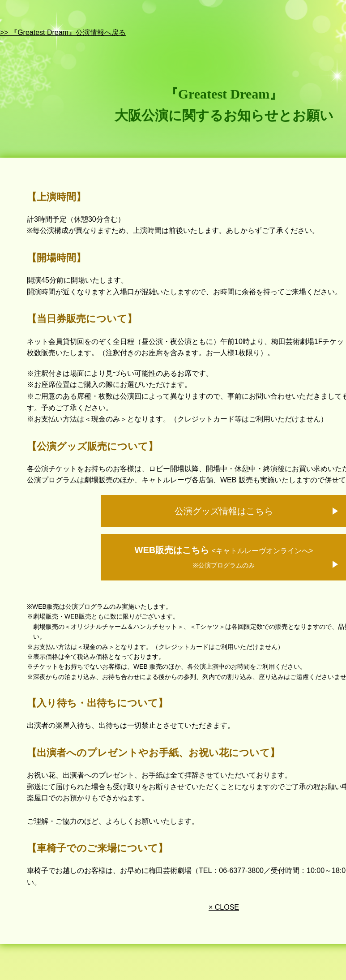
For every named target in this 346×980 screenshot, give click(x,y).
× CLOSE (224, 907)
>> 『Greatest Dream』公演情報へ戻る (63, 32)
